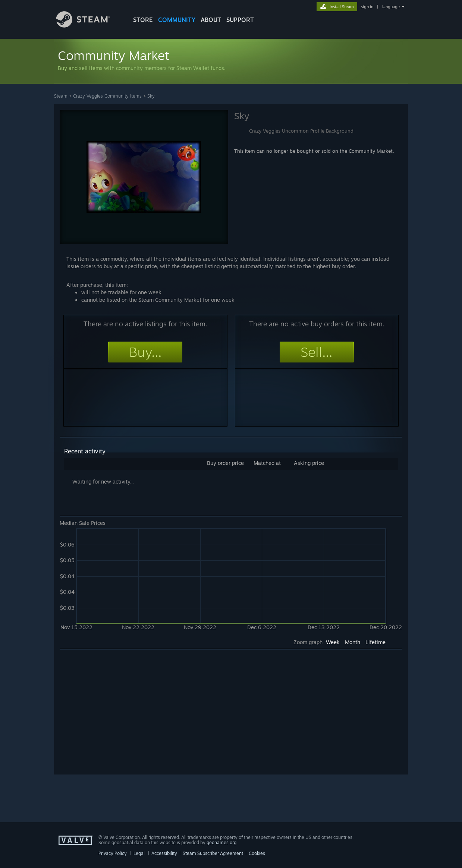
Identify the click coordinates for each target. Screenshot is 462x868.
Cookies (257, 853)
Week (333, 642)
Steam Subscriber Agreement (213, 853)
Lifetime (375, 642)
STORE (143, 20)
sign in (367, 7)
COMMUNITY (177, 20)
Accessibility (164, 853)
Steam (61, 96)
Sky (151, 96)
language (391, 7)
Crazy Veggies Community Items (107, 96)
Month (353, 642)
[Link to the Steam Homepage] (89, 26)
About (211, 20)
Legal (139, 853)
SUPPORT (240, 20)
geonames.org (221, 842)
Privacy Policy (113, 853)
